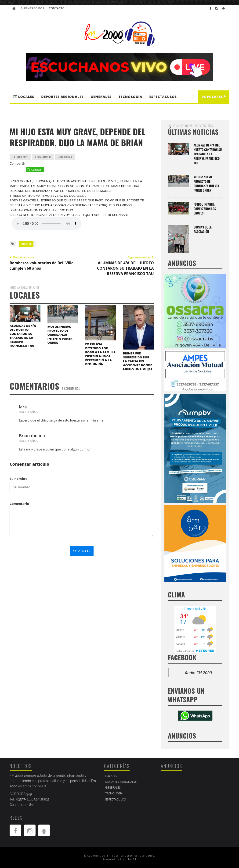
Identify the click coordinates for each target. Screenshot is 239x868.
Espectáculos (163, 97)
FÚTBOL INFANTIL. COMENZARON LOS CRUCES (205, 209)
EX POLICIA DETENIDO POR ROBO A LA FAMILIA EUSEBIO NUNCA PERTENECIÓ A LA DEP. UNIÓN (100, 354)
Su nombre (18, 479)
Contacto (57, 8)
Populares (214, 97)
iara (23, 407)
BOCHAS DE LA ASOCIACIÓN (203, 229)
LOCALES (24, 97)
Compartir (17, 163)
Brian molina (32, 436)
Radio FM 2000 (198, 673)
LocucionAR (128, 859)
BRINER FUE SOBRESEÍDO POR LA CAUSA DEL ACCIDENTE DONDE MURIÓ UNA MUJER (138, 361)
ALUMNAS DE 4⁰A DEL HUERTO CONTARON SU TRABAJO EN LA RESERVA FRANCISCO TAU (23, 336)
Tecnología (130, 97)
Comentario (19, 504)
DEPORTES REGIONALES (62, 97)
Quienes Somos (32, 8)
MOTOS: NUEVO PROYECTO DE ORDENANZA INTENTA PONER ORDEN (60, 335)
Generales (101, 97)
